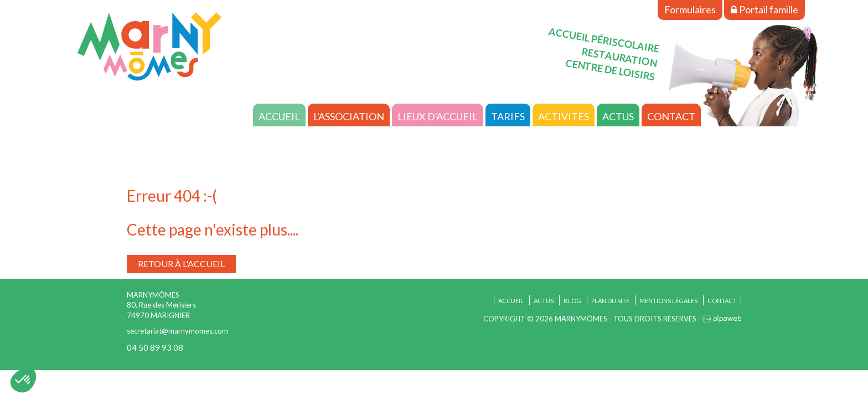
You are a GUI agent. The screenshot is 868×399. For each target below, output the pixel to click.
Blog (572, 301)
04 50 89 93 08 (155, 347)
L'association (349, 116)
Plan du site (610, 301)
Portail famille (764, 9)
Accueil (279, 116)
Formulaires (690, 9)
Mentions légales (668, 301)
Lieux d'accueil (438, 116)
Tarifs (508, 116)
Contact (671, 116)
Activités (564, 116)
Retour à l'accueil (181, 264)
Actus (618, 116)
